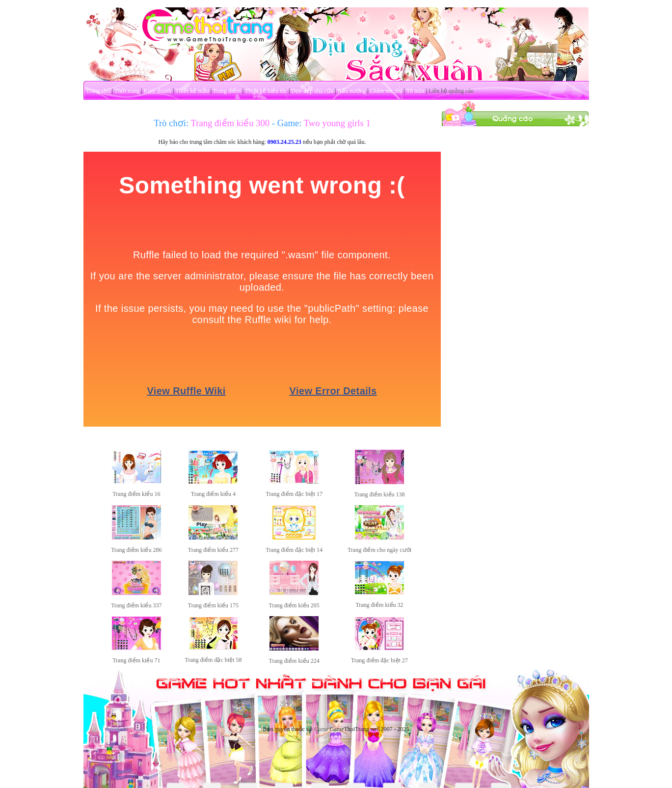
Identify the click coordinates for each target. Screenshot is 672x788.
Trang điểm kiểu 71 (136, 660)
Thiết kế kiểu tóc (266, 91)
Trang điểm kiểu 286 (136, 550)
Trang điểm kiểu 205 (294, 605)
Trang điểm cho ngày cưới (379, 550)
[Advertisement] (515, 274)
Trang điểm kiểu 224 (294, 661)
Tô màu (416, 91)
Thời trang (127, 91)
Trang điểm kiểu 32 (379, 605)
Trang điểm (227, 91)
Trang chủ (98, 91)
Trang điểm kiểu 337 (136, 605)
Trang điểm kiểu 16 (136, 494)
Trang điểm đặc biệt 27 (379, 660)
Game (321, 729)
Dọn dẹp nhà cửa (312, 91)
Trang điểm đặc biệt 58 (214, 660)
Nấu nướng (351, 91)
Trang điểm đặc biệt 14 (294, 550)
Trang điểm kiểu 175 (213, 605)
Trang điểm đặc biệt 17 (294, 494)
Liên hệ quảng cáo (451, 91)
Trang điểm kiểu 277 (213, 550)
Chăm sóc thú (386, 91)
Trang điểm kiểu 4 (213, 494)
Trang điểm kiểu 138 (379, 494)
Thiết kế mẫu (192, 91)
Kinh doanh (158, 91)
